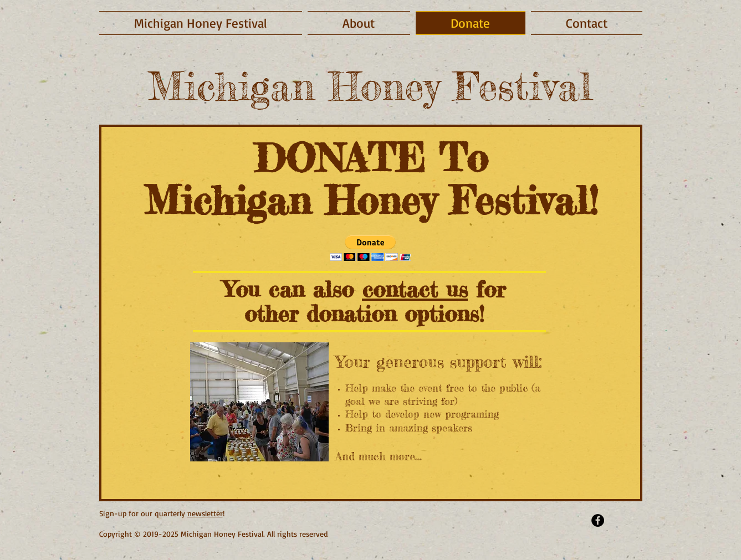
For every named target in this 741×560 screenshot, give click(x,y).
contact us (415, 289)
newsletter (205, 513)
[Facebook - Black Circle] (598, 520)
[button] (371, 248)
